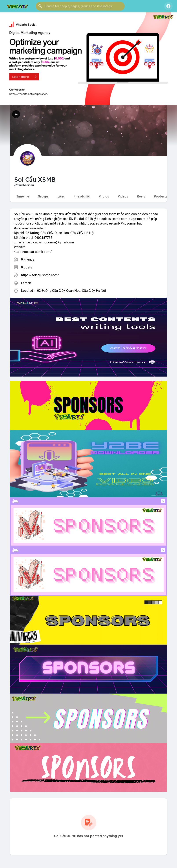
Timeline (23, 196)
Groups (43, 196)
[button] (80, 6)
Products (161, 196)
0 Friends (28, 259)
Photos (104, 196)
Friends (82, 197)
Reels (141, 196)
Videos (123, 196)
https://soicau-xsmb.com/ (40, 275)
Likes (61, 196)
